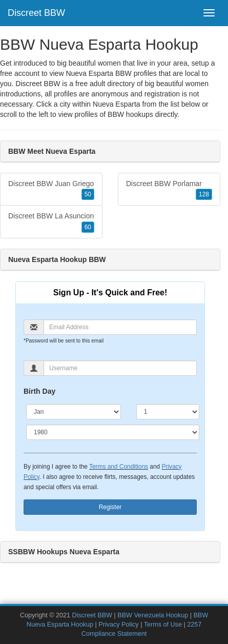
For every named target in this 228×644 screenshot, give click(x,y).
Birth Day (39, 391)
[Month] (74, 412)
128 (204, 194)
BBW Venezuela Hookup (153, 615)
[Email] (120, 327)
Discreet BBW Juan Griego (51, 190)
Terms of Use (163, 625)
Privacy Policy (118, 625)
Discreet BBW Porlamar (169, 190)
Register (110, 507)
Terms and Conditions (119, 467)
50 (88, 194)
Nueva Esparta (117, 104)
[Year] (113, 432)
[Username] (120, 368)
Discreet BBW (36, 13)
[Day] (168, 412)
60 (88, 227)
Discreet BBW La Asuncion (51, 222)
